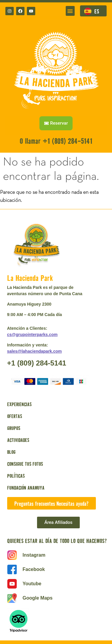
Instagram (34, 555)
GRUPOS (14, 428)
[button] (70, 11)
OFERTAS (15, 416)
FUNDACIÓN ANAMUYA (26, 487)
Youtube (32, 584)
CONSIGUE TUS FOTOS (25, 464)
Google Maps (38, 598)
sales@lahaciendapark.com (34, 351)
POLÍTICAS (16, 476)
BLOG (11, 452)
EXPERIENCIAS (19, 404)
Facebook (34, 569)
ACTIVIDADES (18, 440)
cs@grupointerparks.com (32, 335)
